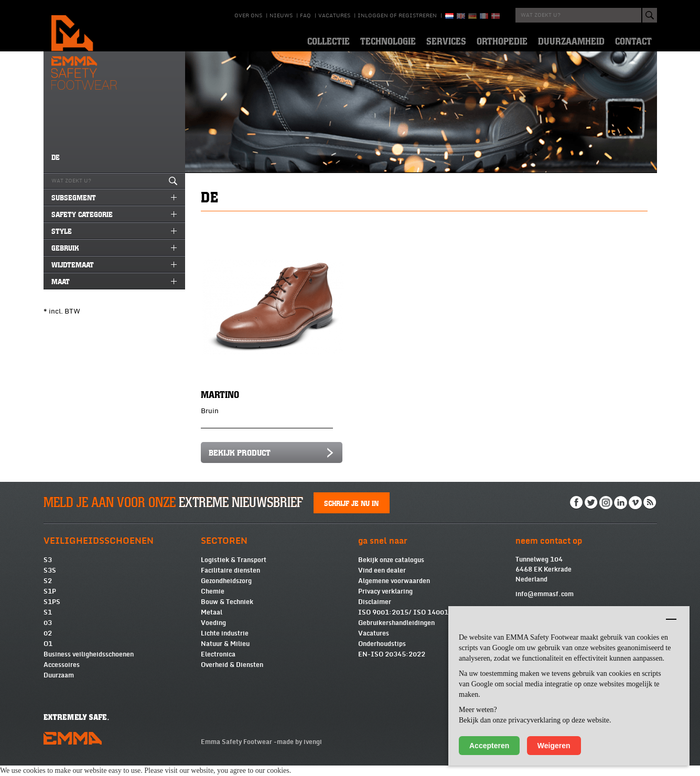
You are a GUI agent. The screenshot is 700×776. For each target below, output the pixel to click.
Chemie (213, 602)
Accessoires (62, 675)
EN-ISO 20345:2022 (392, 665)
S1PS (52, 612)
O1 (48, 654)
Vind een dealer (382, 581)
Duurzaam (59, 686)
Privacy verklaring (385, 602)
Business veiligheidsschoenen (89, 665)
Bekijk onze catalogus (391, 570)
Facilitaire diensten (230, 581)
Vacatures (334, 16)
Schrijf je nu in (351, 513)
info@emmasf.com (545, 605)
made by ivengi (299, 752)
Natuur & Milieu (225, 654)
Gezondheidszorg (226, 591)
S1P (50, 602)
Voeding (213, 633)
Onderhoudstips (382, 654)
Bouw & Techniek (227, 612)
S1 (48, 623)
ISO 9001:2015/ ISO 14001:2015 (413, 623)
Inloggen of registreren (397, 16)
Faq (305, 16)
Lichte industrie (225, 644)
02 (48, 644)
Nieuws (281, 16)
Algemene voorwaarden (394, 591)
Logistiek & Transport (234, 570)
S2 (48, 591)
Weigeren (554, 746)
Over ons (248, 16)
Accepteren (489, 746)
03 (48, 633)
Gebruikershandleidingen (396, 633)
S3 (48, 570)
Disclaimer (375, 612)
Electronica (218, 665)
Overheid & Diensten (232, 675)
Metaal (212, 623)
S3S (50, 581)
